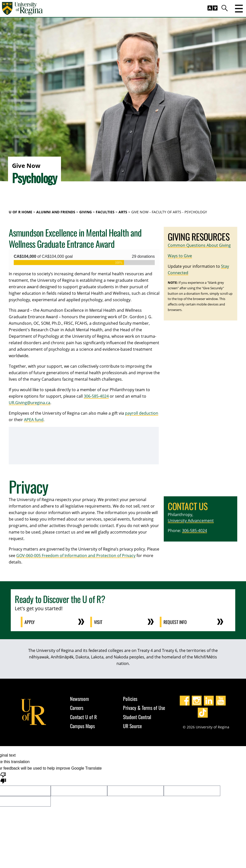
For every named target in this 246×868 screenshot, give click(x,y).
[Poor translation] (3, 778)
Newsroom (79, 699)
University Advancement (191, 521)
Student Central (137, 717)
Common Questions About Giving (199, 245)
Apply (30, 622)
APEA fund (34, 420)
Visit (98, 622)
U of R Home (20, 212)
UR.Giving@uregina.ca (29, 403)
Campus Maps (82, 726)
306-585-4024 (96, 396)
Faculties (105, 212)
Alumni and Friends (56, 212)
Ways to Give (180, 256)
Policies (130, 699)
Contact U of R (83, 717)
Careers (77, 708)
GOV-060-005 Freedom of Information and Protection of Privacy (76, 556)
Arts (123, 212)
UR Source (132, 726)
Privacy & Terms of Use (144, 708)
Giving (85, 212)
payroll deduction (142, 413)
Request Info (175, 622)
